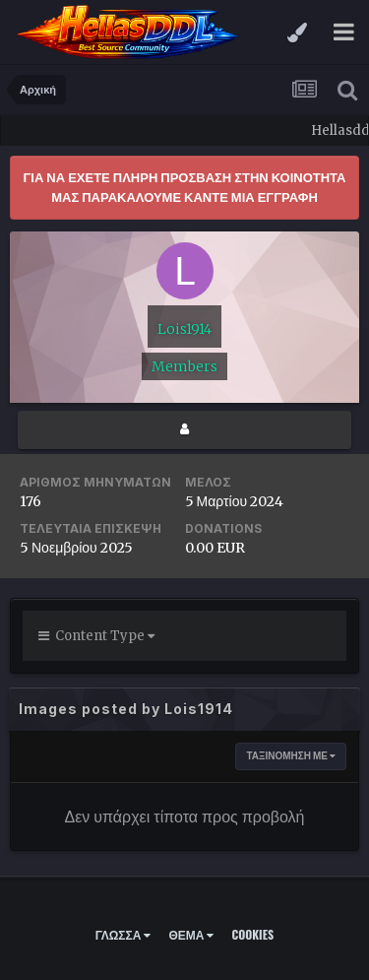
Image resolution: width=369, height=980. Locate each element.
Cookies (252, 934)
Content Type (96, 636)
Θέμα (191, 934)
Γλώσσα (123, 934)
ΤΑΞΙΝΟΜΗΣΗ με (291, 756)
